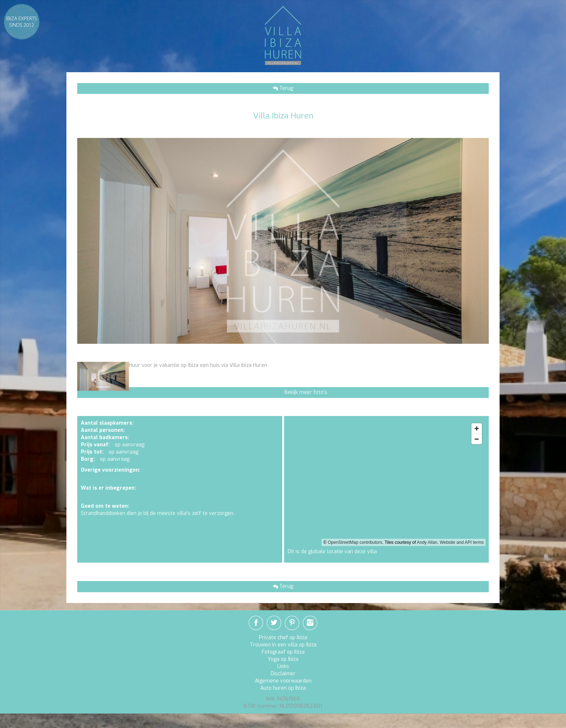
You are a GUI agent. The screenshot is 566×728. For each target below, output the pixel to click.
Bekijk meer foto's (306, 392)
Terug (286, 88)
